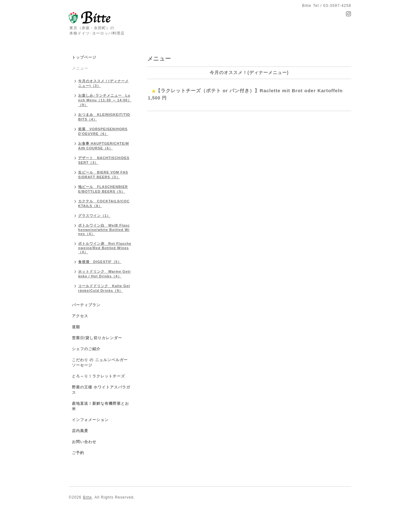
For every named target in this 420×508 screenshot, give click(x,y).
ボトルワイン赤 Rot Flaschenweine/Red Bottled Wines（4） (105, 248)
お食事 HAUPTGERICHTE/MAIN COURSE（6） (104, 146)
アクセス (80, 316)
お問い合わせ (84, 442)
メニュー (80, 68)
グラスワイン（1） (94, 216)
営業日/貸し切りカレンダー (97, 338)
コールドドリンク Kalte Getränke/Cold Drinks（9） (104, 288)
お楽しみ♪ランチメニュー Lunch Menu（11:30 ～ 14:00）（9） (105, 100)
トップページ (84, 57)
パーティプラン (86, 305)
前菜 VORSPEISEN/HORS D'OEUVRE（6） (103, 131)
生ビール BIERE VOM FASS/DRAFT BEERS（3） (103, 175)
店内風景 (80, 431)
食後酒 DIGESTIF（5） (100, 262)
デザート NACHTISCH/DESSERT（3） (104, 160)
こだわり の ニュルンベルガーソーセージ (100, 363)
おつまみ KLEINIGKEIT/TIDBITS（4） (104, 117)
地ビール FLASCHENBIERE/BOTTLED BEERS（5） (103, 189)
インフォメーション (90, 420)
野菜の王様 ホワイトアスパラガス (101, 390)
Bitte (87, 497)
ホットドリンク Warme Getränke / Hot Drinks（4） (105, 274)
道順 (76, 327)
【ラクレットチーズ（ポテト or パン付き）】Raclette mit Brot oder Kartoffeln (249, 91)
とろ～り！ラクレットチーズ (98, 376)
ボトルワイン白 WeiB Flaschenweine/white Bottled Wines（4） (104, 230)
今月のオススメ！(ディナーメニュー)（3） (103, 83)
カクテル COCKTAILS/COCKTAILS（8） (104, 203)
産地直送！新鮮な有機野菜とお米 (100, 406)
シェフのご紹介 (86, 349)
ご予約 (78, 453)
